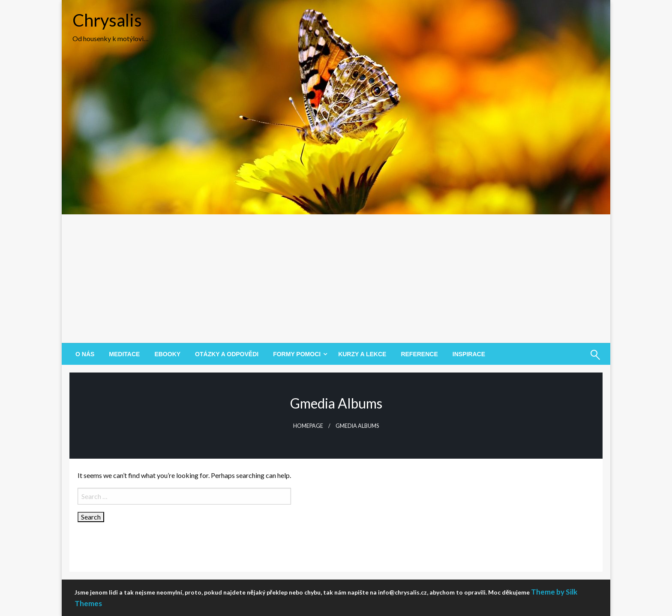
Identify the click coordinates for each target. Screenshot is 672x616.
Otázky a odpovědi (227, 354)
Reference (419, 354)
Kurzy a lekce (362, 354)
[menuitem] (85, 354)
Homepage (308, 426)
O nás (85, 354)
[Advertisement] (336, 279)
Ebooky (167, 354)
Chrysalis (107, 20)
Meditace (124, 354)
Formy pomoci (297, 354)
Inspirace (469, 354)
